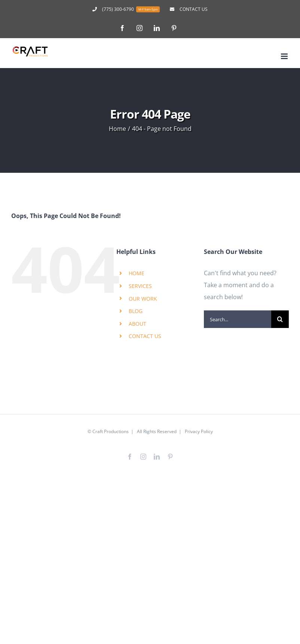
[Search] (280, 319)
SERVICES (140, 286)
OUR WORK (143, 299)
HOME (137, 273)
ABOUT (137, 324)
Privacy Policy (199, 431)
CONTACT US (145, 336)
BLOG (136, 311)
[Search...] (238, 319)
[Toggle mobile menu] (285, 56)
